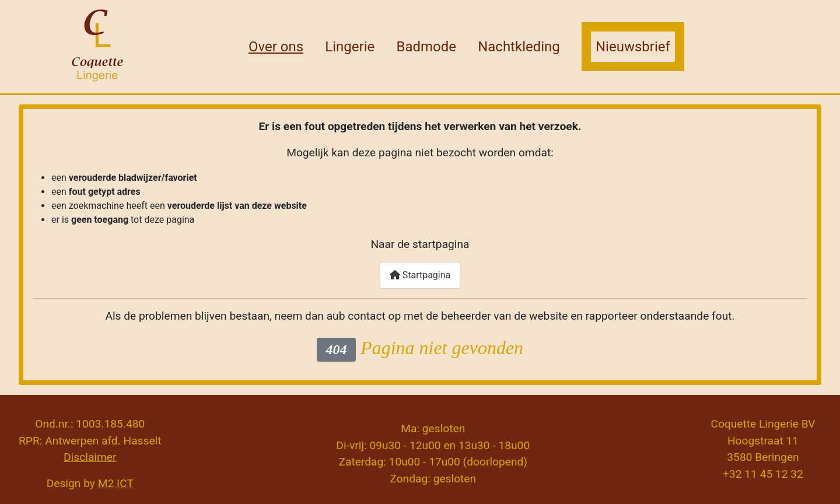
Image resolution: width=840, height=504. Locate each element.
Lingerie (350, 47)
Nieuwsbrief (633, 47)
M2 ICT (116, 483)
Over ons (276, 47)
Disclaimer (90, 457)
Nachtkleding (519, 47)
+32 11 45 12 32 (763, 474)
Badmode (426, 47)
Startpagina (420, 275)
